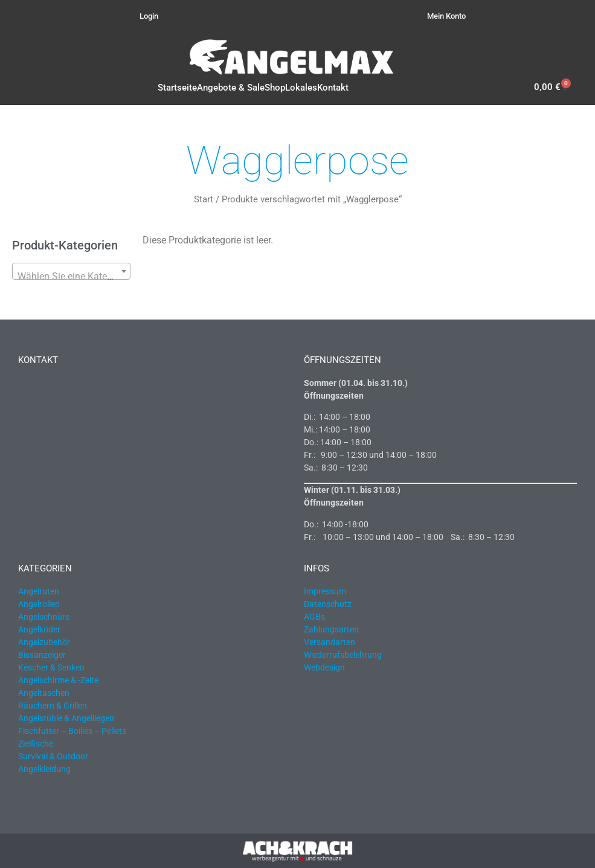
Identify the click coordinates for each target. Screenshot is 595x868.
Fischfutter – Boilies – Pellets (72, 731)
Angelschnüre (44, 617)
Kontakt (333, 88)
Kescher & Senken (51, 667)
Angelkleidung (44, 769)
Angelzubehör (44, 642)
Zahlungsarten (331, 629)
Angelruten (39, 591)
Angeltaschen (44, 693)
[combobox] (71, 271)
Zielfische (36, 744)
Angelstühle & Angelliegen (66, 718)
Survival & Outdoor (53, 756)
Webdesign (324, 667)
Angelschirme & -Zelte (58, 680)
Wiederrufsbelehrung (343, 655)
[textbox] (71, 277)
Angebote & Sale (231, 88)
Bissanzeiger (42, 655)
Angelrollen (39, 604)
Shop (275, 88)
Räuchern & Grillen (53, 706)
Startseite (177, 88)
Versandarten (330, 642)
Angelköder (39, 629)
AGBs (314, 617)
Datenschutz (328, 604)
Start (204, 199)
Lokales (301, 88)
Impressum (325, 591)
